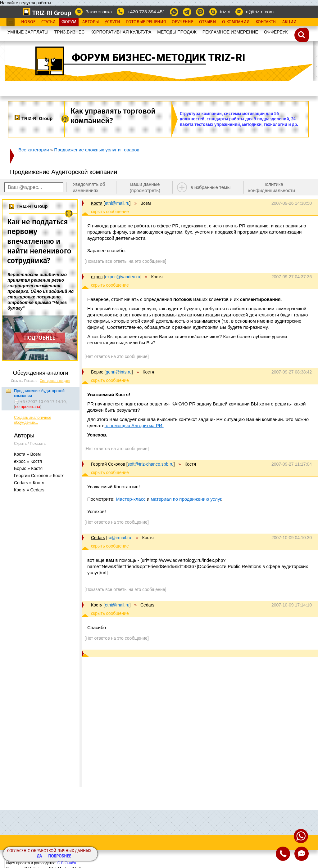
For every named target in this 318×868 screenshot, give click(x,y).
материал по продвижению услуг (186, 499)
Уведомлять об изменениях (89, 187)
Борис (97, 372)
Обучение (182, 22)
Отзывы (208, 22)
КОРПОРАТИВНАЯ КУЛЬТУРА (121, 32)
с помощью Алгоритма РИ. (134, 425)
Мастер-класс (131, 499)
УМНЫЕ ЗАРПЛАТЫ (28, 32)
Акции (289, 22)
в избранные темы (211, 187)
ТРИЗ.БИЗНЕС (70, 32)
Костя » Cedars (29, 490)
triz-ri (225, 12)
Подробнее (60, 856)
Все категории (34, 150)
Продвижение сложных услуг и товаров (97, 150)
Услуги (112, 22)
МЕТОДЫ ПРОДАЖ (177, 32)
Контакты (266, 22)
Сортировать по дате (55, 381)
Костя (97, 203)
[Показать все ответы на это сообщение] (125, 261)
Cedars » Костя (29, 483)
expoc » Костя (28, 461)
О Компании (236, 22)
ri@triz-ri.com (260, 12)
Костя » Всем (27, 454)
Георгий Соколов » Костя (39, 476)
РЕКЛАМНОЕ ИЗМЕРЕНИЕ (230, 32)
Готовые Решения (146, 22)
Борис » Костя (28, 468)
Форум (69, 22)
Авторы (91, 22)
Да (39, 856)
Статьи (48, 22)
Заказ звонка (99, 12)
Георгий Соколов (108, 464)
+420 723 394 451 (146, 12)
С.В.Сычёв (67, 863)
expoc (97, 277)
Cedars (98, 538)
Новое (28, 22)
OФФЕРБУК (276, 32)
